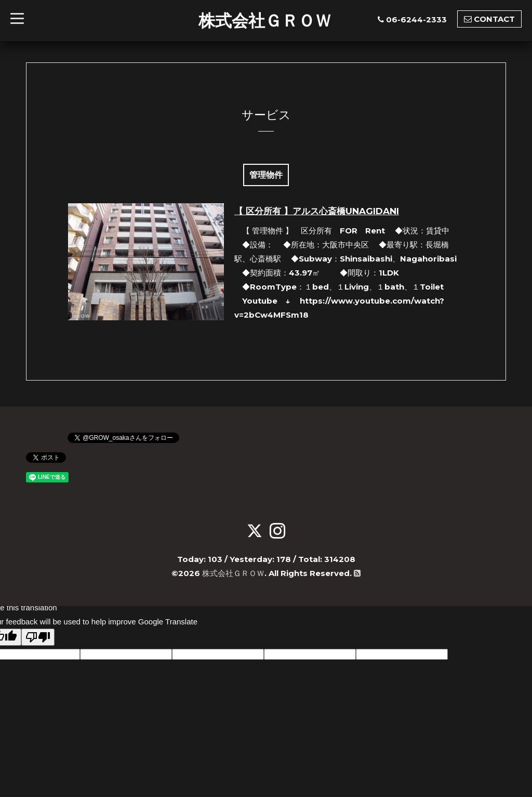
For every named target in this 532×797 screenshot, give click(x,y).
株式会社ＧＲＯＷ (265, 20)
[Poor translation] (38, 637)
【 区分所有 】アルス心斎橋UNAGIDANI (317, 211)
